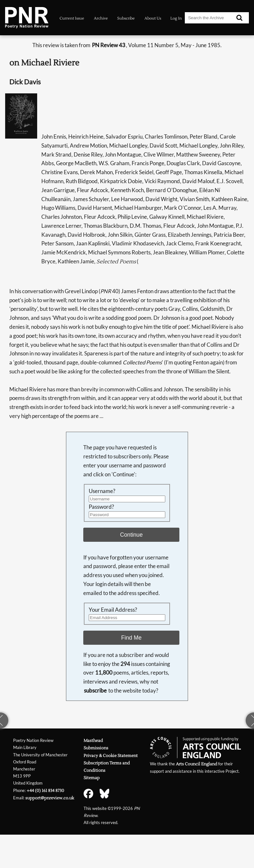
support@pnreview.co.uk (50, 798)
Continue (131, 535)
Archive (101, 18)
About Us (153, 18)
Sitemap (92, 778)
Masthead (93, 740)
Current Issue (72, 18)
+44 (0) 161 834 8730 (45, 791)
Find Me (131, 638)
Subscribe (126, 18)
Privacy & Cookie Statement (111, 756)
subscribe (95, 690)
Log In (176, 18)
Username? (102, 491)
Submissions (96, 748)
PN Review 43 (109, 45)
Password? (101, 507)
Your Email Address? (113, 610)
